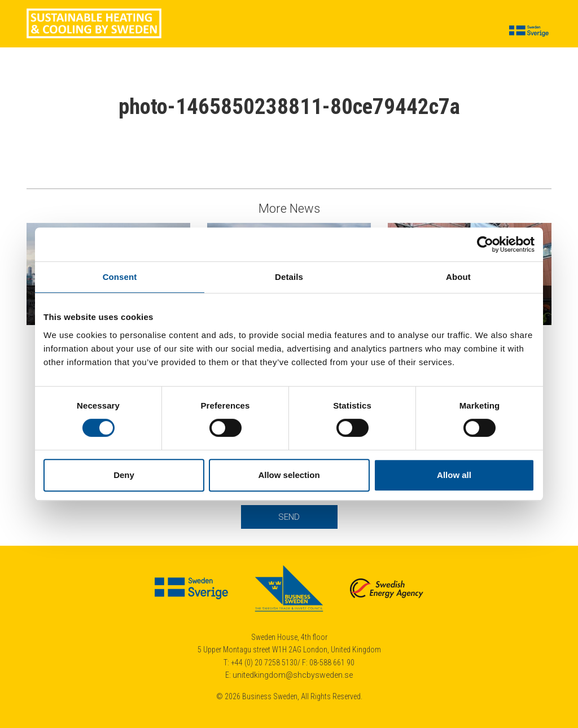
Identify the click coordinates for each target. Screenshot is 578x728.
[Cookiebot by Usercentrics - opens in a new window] (485, 244)
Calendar (364, 32)
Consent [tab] (120, 277)
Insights (317, 32)
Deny (124, 475)
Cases (191, 32)
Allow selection (289, 475)
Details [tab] (289, 277)
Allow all (454, 475)
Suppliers (270, 32)
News (227, 32)
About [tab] (458, 277)
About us (413, 32)
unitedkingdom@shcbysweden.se (293, 675)
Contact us (466, 32)
